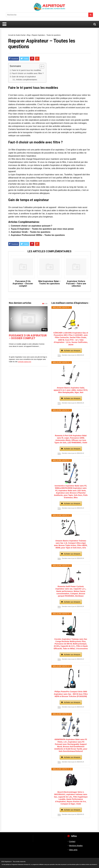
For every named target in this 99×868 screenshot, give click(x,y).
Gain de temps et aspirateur (24, 77)
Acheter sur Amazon (72, 351)
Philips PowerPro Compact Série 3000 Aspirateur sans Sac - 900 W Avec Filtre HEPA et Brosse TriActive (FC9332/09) (71, 694)
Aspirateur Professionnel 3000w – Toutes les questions (38, 235)
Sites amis (73, 850)
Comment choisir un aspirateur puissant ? (32, 226)
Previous (11, 318)
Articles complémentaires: (27, 80)
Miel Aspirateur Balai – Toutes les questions (49, 282)
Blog (29, 35)
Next (45, 318)
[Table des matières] (42, 66)
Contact (72, 841)
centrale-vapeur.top (25, 362)
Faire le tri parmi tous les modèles (26, 70)
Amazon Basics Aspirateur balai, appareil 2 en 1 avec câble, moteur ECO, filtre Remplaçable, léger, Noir (71, 390)
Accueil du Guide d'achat (17, 35)
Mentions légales (76, 846)
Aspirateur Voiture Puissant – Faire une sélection (76, 284)
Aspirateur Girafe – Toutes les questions (31, 232)
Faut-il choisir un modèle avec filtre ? (28, 73)
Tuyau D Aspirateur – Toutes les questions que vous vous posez (42, 229)
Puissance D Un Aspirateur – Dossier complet (23, 284)
